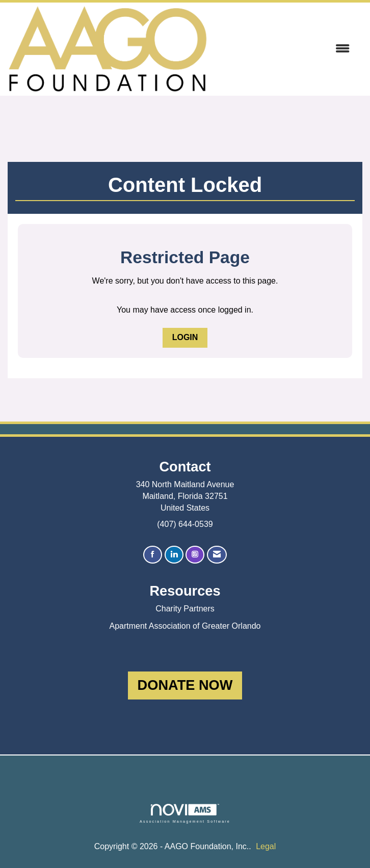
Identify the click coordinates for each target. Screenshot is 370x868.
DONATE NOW (185, 685)
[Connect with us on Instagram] (195, 555)
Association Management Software (185, 813)
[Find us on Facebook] (153, 555)
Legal (266, 846)
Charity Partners (185, 609)
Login (185, 337)
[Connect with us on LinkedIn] (174, 555)
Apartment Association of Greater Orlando (185, 626)
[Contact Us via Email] (217, 555)
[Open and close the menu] (284, 49)
